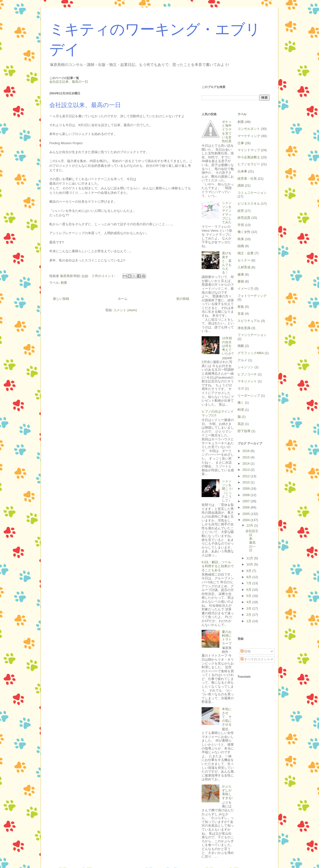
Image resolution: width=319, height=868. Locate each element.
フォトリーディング (252, 296)
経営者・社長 (247, 179)
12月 (250, 525)
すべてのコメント (255, 659)
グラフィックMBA (251, 353)
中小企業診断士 (249, 157)
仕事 (241, 143)
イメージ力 (246, 289)
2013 (247, 470)
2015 (247, 457)
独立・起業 (246, 253)
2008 (247, 495)
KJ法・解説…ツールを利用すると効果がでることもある (218, 566)
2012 (247, 476)
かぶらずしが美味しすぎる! (227, 792)
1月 (249, 621)
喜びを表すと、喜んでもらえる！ (227, 263)
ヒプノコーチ (247, 374)
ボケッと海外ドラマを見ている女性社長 (227, 131)
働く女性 (244, 232)
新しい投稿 (61, 299)
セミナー (244, 260)
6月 (249, 590)
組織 (241, 246)
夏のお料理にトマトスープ (227, 638)
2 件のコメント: (104, 276)
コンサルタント (249, 129)
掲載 (241, 346)
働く (241, 403)
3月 (249, 608)
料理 (241, 410)
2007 (247, 501)
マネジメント (247, 381)
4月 (249, 602)
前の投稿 (183, 299)
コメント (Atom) (125, 310)
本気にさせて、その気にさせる (227, 717)
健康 (241, 274)
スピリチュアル (249, 321)
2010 (247, 482)
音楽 (241, 314)
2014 (247, 463)
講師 (241, 185)
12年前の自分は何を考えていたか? (228, 346)
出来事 (242, 171)
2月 (249, 615)
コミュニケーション (252, 193)
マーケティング (249, 136)
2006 (247, 507)
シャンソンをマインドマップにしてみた (227, 212)
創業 (64, 283)
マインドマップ (249, 150)
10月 (250, 564)
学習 (241, 225)
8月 (249, 577)
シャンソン (246, 367)
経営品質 (244, 218)
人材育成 (244, 267)
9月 (249, 571)
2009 (247, 489)
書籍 (241, 281)
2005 (247, 514)
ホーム (123, 299)
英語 (241, 424)
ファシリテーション (252, 335)
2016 (247, 451)
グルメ (242, 360)
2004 (247, 520)
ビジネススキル (249, 204)
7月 (249, 583)
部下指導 (244, 431)
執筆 (241, 239)
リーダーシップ (249, 396)
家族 (241, 307)
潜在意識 (244, 328)
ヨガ (241, 388)
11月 (250, 558)
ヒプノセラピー (249, 164)
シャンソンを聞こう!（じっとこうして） (227, 491)
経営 (241, 211)
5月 (249, 596)
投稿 (246, 651)
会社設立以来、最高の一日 (85, 105)
